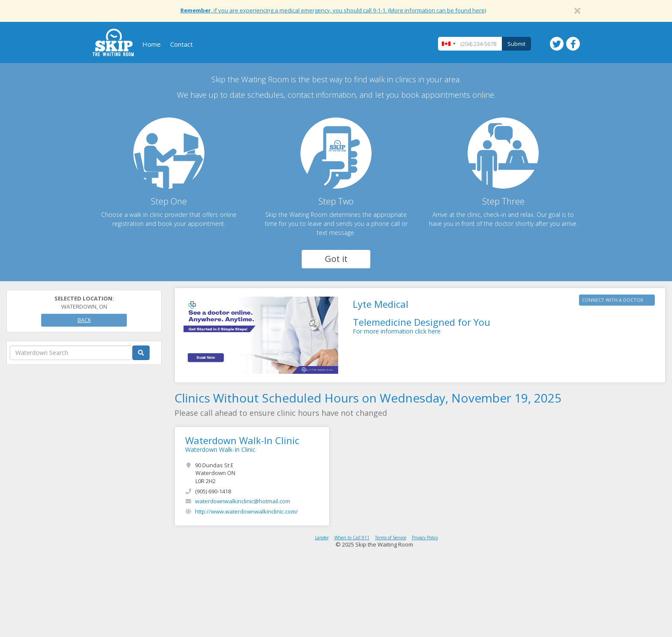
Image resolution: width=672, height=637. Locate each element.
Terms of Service (391, 538)
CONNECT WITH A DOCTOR (613, 300)
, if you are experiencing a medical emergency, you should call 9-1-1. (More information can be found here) (333, 10)
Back (84, 320)
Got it (336, 259)
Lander (322, 538)
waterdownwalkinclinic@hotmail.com (243, 501)
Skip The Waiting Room (113, 42)
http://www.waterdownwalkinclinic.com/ (246, 511)
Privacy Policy (425, 538)
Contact (181, 44)
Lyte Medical (381, 304)
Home (151, 44)
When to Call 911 (352, 538)
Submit (516, 44)
